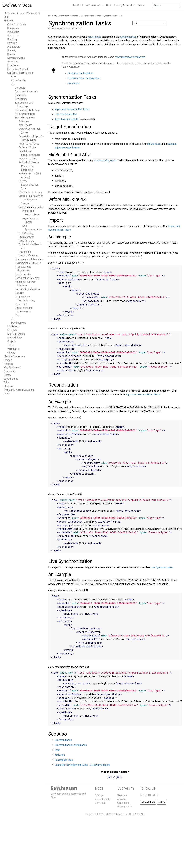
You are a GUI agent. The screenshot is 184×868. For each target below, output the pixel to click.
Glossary (8, 386)
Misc (18, 315)
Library (7, 375)
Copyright (100, 803)
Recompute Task (28, 159)
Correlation (21, 95)
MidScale (12, 330)
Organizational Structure (28, 263)
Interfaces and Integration (29, 259)
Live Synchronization (66, 114)
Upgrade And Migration (27, 289)
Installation (13, 32)
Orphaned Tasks (27, 147)
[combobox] (150, 23)
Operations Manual (18, 69)
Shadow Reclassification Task (29, 185)
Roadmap (12, 39)
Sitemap (100, 795)
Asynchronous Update (66, 119)
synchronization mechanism (130, 57)
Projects (12, 341)
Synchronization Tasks (31, 207)
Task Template (26, 241)
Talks (141, 5)
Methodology (15, 338)
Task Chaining (26, 233)
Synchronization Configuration (84, 78)
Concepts (20, 88)
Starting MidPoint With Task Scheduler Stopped (31, 200)
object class (154, 144)
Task (57, 750)
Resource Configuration (80, 73)
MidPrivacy (13, 326)
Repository (21, 304)
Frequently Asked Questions (19, 390)
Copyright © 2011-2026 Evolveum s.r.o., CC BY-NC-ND (115, 814)
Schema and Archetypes (28, 110)
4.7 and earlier (19, 80)
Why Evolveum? (12, 367)
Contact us (123, 803)
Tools (10, 345)
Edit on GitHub (148, 802)
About (7, 394)
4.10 (13, 77)
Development (18, 323)
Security (12, 50)
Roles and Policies (25, 114)
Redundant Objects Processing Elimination (29, 166)
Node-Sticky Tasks (29, 144)
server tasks (94, 37)
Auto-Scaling (25, 125)
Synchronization (23, 274)
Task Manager (26, 237)
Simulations (21, 99)
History (11, 353)
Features (12, 43)
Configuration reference (20, 73)
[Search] (166, 5)
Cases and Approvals (26, 91)
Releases (13, 36)
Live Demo (13, 65)
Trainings (8, 364)
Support (8, 360)
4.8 (13, 84)
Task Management (25, 118)
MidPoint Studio (16, 334)
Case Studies (11, 379)
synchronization (128, 37)
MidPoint (78, 5)
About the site (103, 799)
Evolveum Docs (17, 5)
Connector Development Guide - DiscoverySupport (82, 765)
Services (122, 795)
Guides (11, 54)
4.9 (13, 319)
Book (109, 5)
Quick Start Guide (17, 24)
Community (10, 371)
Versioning (13, 349)
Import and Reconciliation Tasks (72, 109)
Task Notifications (28, 256)
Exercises (13, 62)
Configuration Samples (27, 278)
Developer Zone (16, 58)
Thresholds (25, 252)
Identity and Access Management (22, 13)
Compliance (14, 28)
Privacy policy (125, 807)
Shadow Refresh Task (30, 192)
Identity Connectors (125, 5)
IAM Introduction (95, 5)
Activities (24, 121)
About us (122, 799)
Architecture (14, 47)
